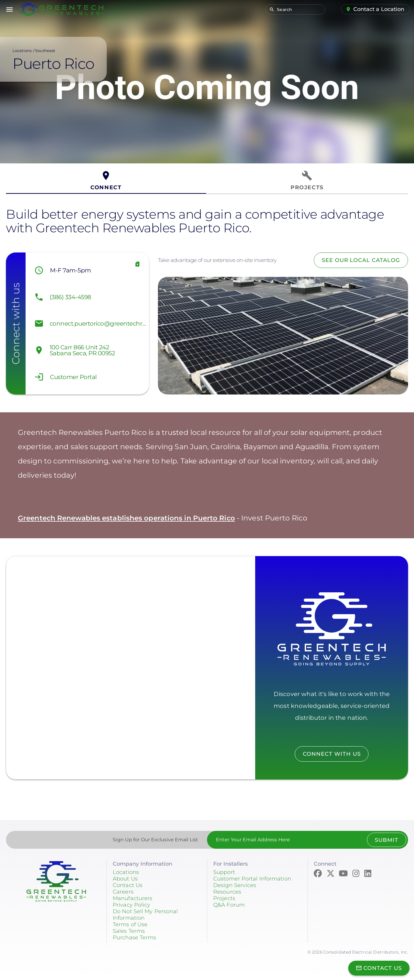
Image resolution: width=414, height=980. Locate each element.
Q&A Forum (229, 905)
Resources (227, 892)
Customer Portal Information (252, 879)
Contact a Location (379, 9)
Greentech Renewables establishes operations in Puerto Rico (130, 518)
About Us (125, 879)
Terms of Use (130, 924)
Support (224, 872)
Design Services (235, 885)
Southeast (45, 51)
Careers (123, 892)
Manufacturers (132, 898)
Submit (386, 840)
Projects (224, 898)
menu (10, 10)
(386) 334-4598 (70, 297)
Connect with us (332, 754)
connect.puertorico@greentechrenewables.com (98, 323)
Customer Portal (73, 377)
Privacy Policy (131, 905)
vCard (137, 264)
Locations (22, 51)
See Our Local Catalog (361, 260)
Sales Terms (129, 931)
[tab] (106, 181)
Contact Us (128, 885)
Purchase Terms (134, 938)
